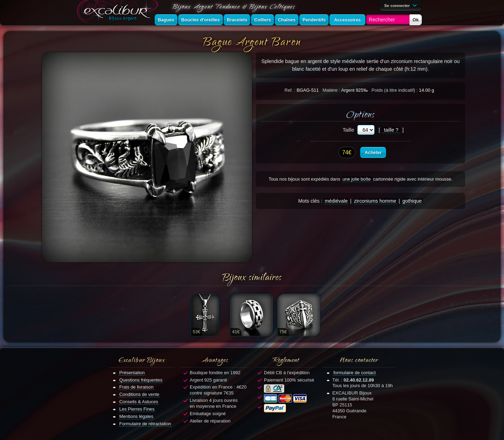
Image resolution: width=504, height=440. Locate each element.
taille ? (391, 130)
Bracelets (237, 20)
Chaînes (287, 20)
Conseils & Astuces (139, 402)
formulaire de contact (354, 373)
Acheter (373, 152)
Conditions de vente (139, 394)
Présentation (132, 373)
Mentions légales (136, 416)
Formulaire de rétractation (145, 424)
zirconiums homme (375, 201)
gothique (412, 201)
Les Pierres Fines (137, 409)
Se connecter (402, 5)
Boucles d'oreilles (201, 20)
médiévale (336, 201)
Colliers (262, 20)
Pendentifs (314, 20)
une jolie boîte (357, 179)
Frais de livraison (136, 387)
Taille (348, 130)
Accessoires (347, 20)
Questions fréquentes (141, 380)
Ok (416, 20)
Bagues (166, 20)
